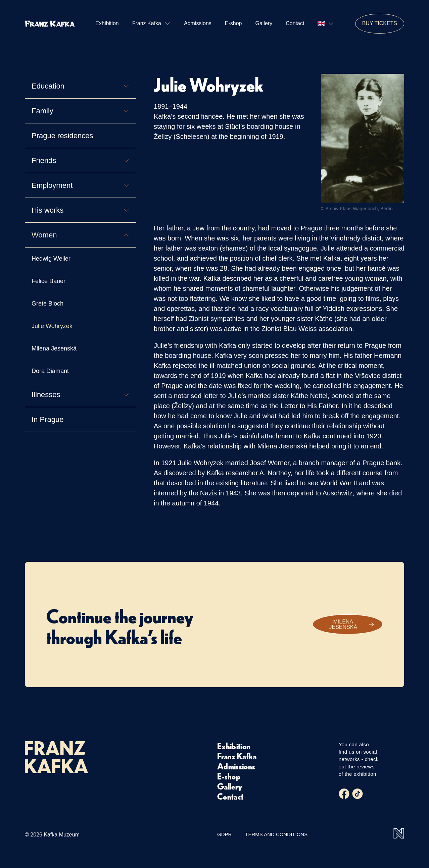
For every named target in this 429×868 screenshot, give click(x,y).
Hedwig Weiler (51, 259)
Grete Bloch (47, 304)
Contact (295, 23)
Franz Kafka (151, 23)
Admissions (198, 23)
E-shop (233, 23)
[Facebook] (344, 794)
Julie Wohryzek (52, 326)
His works (81, 210)
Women (81, 235)
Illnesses (81, 395)
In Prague (47, 419)
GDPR (224, 834)
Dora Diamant (50, 371)
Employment (81, 185)
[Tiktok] (357, 794)
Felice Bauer (49, 281)
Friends (81, 160)
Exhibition (107, 23)
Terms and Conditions (276, 834)
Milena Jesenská (54, 348)
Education (81, 86)
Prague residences (62, 136)
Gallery (264, 23)
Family (81, 111)
